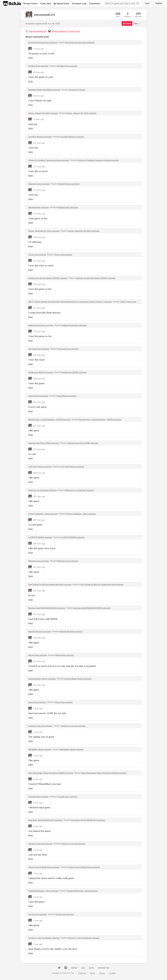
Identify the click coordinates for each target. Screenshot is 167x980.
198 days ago (39, 378)
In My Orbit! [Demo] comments (40, 467)
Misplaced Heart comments (39, 207)
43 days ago (38, 72)
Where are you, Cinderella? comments (43, 490)
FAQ (83, 968)
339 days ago (39, 590)
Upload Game (61, 3)
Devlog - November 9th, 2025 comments (44, 231)
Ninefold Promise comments (39, 184)
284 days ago (39, 520)
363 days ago (39, 685)
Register (159, 3)
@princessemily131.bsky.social (66, 31)
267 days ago (39, 426)
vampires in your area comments (40, 726)
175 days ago (39, 308)
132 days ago (39, 214)
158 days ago (39, 237)
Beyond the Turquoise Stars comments (43, 42)
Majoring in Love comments (39, 561)
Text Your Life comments (38, 914)
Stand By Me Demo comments (40, 631)
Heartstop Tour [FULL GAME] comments (44, 443)
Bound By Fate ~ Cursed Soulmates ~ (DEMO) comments (49, 419)
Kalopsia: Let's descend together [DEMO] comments (48, 278)
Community (95, 3)
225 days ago (39, 402)
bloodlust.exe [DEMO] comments (41, 372)
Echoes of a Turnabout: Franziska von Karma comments (49, 160)
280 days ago (39, 473)
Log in (147, 3)
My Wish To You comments (38, 66)
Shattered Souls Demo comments (41, 325)
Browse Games (31, 3)
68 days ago (38, 96)
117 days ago (39, 190)
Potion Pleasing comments (38, 396)
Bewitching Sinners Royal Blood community (44, 90)
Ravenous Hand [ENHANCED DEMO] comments (47, 608)
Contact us (103, 968)
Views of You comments (37, 702)
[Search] (137, 3)
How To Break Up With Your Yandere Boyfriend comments (50, 584)
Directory (82, 973)
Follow (127, 23)
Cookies (112, 973)
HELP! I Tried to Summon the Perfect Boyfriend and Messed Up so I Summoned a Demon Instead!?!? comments (70, 302)
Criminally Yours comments (38, 797)
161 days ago (39, 261)
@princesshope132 (38, 31)
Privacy (102, 973)
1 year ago (38, 708)
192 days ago (39, 355)
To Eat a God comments (37, 255)
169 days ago (39, 284)
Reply (31, 58)
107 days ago (39, 143)
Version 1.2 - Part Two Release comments (44, 938)
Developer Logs (79, 3)
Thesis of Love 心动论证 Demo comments (44, 867)
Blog (91, 968)
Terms (93, 973)
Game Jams (46, 3)
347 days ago (39, 614)
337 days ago (39, 567)
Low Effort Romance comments (40, 137)
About (74, 968)
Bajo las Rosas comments (38, 655)
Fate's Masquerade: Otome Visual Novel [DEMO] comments (51, 773)
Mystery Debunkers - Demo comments (43, 514)
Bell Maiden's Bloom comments (40, 749)
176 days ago (39, 331)
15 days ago (38, 49)
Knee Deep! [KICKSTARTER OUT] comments (45, 820)
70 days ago (38, 119)
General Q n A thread (77, 90)
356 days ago (39, 638)
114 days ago (39, 166)
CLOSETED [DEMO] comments (40, 537)
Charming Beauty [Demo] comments (42, 679)
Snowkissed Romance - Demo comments (44, 891)
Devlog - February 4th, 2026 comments (43, 113)
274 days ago (39, 449)
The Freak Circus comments (39, 349)
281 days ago (39, 496)
